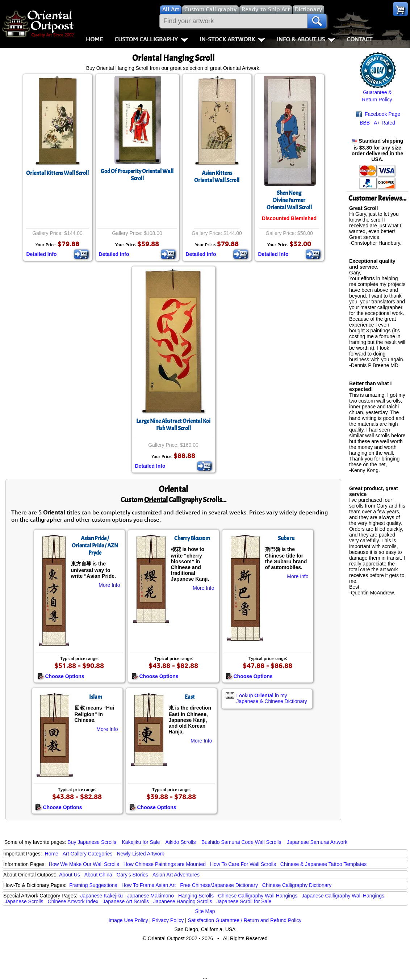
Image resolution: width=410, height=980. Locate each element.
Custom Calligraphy (151, 39)
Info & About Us (306, 39)
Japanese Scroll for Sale (244, 901)
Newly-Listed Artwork (140, 854)
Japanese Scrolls (24, 901)
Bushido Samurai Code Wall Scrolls (241, 842)
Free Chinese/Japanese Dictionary (219, 885)
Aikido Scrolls (180, 842)
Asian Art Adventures (176, 875)
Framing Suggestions (93, 885)
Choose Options (61, 676)
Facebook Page (378, 114)
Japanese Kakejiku (102, 896)
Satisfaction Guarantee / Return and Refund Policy (245, 920)
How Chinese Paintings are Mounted (165, 864)
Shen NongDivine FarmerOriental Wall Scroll (289, 200)
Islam (96, 697)
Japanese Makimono (150, 896)
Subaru (286, 538)
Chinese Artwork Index (73, 901)
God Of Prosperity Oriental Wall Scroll (137, 175)
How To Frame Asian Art (148, 885)
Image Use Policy (128, 920)
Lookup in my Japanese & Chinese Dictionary (272, 698)
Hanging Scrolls (196, 896)
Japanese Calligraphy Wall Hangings (343, 896)
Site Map (205, 911)
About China (98, 875)
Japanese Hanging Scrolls (183, 901)
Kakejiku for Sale (141, 842)
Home (94, 39)
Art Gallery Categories (88, 854)
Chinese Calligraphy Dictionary (297, 885)
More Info (109, 585)
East (190, 697)
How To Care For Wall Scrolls (243, 864)
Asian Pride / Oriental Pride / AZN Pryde (95, 546)
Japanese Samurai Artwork (317, 842)
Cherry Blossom (192, 538)
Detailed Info (42, 254)
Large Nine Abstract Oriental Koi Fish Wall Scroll (173, 425)
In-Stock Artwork (232, 39)
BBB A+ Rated (377, 123)
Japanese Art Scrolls (126, 901)
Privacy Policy (168, 920)
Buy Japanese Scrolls (92, 842)
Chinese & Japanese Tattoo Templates (323, 864)
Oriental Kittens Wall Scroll (57, 173)
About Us (70, 875)
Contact (359, 39)
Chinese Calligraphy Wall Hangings (258, 896)
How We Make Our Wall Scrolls (84, 864)
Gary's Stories (132, 875)
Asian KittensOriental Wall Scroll (217, 177)
